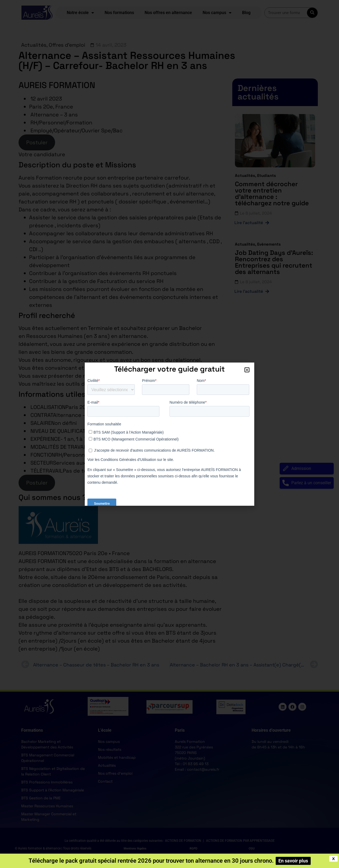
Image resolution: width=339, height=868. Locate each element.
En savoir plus (293, 861)
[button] (247, 370)
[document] (169, 434)
